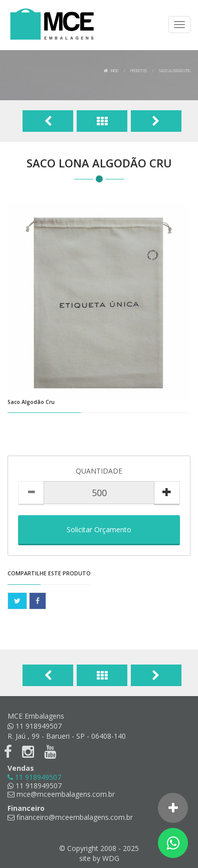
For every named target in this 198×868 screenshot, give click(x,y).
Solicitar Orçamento (99, 529)
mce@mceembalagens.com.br (61, 794)
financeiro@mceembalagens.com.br (70, 817)
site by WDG (99, 858)
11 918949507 (35, 786)
